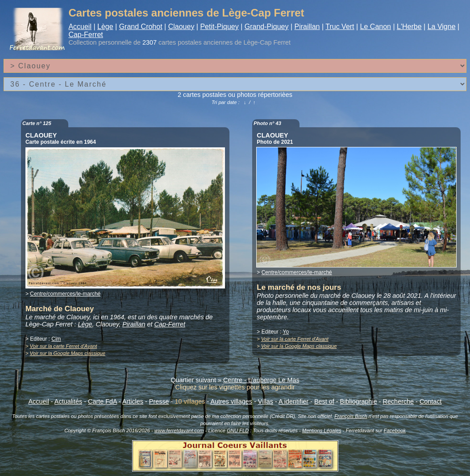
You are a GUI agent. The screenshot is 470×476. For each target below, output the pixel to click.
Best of (324, 401)
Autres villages (231, 401)
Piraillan (307, 27)
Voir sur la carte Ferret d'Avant (64, 346)
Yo (286, 332)
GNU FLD (238, 430)
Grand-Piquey (267, 27)
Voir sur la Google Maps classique (68, 353)
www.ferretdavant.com (179, 430)
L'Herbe (409, 27)
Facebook (395, 430)
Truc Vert (340, 27)
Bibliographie (359, 401)
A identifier (293, 401)
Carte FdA (102, 401)
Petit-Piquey (219, 27)
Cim (56, 339)
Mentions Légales (322, 430)
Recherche (399, 401)
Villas (266, 401)
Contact (431, 401)
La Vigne (442, 27)
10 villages (190, 401)
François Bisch (351, 416)
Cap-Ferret (85, 35)
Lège (105, 27)
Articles (133, 401)
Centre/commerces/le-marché (65, 294)
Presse (159, 401)
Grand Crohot (141, 27)
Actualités (68, 401)
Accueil (80, 27)
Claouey (181, 27)
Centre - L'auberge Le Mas (261, 380)
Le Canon (376, 27)
